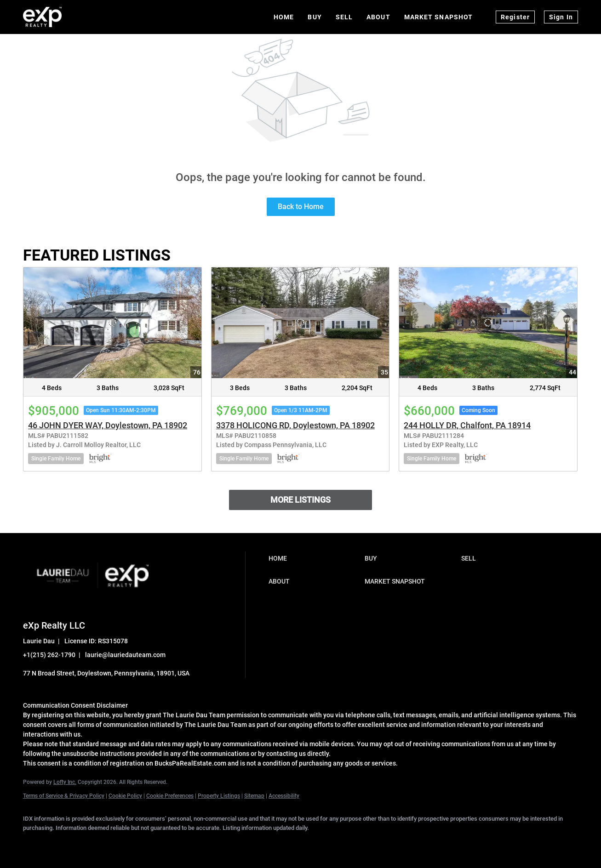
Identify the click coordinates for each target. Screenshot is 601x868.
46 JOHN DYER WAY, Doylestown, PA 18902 (108, 425)
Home (284, 17)
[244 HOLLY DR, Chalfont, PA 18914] (488, 323)
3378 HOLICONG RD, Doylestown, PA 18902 (295, 425)
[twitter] (87, 843)
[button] (315, 558)
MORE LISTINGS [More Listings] (300, 500)
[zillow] (114, 843)
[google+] (194, 843)
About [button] (378, 17)
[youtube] (167, 843)
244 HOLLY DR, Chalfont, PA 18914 (467, 425)
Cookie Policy (125, 796)
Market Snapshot (439, 17)
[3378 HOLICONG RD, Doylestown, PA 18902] (300, 323)
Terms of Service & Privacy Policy (64, 796)
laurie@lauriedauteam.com (125, 655)
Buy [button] (315, 17)
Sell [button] (344, 17)
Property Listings (219, 796)
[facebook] (34, 843)
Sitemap (254, 796)
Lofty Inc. (65, 782)
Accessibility (284, 796)
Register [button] (515, 17)
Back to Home (301, 207)
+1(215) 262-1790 (49, 655)
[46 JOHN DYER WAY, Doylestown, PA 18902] (112, 323)
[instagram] (141, 843)
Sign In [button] (561, 17)
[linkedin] (61, 843)
